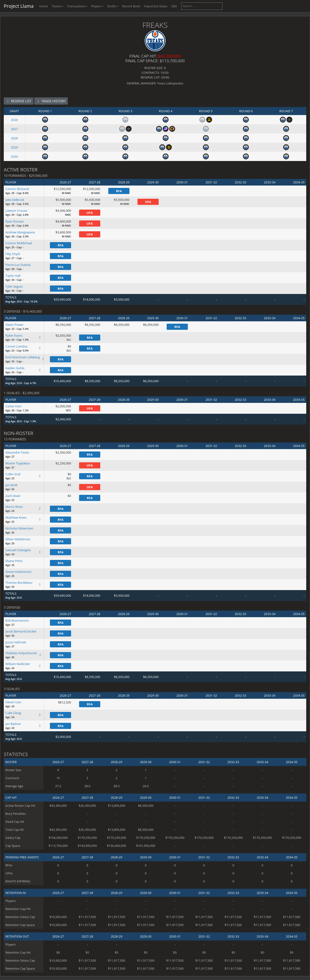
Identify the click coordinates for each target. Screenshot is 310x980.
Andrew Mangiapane (20, 232)
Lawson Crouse (16, 211)
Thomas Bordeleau (19, 583)
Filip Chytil (13, 254)
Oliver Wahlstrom (18, 539)
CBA (174, 6)
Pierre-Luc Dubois (18, 265)
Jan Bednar (13, 724)
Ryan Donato (15, 221)
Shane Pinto (14, 561)
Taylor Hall (13, 276)
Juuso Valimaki (16, 642)
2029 (14, 147)
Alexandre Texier (17, 452)
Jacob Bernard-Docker (21, 631)
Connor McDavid (17, 189)
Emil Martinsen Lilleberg (23, 357)
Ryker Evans (14, 335)
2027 (14, 129)
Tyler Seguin (14, 286)
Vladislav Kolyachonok (21, 653)
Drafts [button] (112, 6)
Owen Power (14, 325)
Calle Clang (13, 713)
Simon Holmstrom (18, 572)
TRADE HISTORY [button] (51, 101)
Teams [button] (56, 6)
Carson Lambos (16, 346)
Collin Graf (13, 474)
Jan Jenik (11, 485)
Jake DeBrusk (15, 200)
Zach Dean (13, 496)
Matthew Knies (16, 517)
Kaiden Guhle (15, 368)
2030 (14, 157)
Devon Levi (13, 702)
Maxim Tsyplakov (18, 463)
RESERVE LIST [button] (19, 101)
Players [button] (96, 6)
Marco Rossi (14, 507)
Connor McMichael (19, 243)
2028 (14, 138)
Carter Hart (13, 406)
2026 (14, 120)
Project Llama (19, 6)
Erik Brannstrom (17, 620)
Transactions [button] (76, 6)
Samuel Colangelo (18, 550)
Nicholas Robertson (19, 528)
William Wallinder (18, 664)
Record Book (131, 6)
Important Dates (156, 6)
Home (44, 6)
